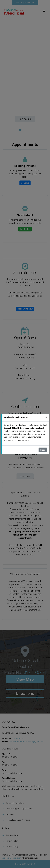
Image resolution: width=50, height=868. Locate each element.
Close (43, 450)
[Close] (46, 417)
